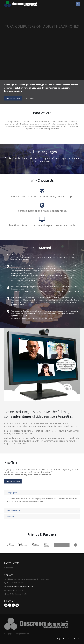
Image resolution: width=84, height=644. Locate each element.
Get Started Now (13, 481)
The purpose (12, 493)
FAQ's (59, 639)
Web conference (13, 510)
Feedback (10, 516)
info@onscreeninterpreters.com (22, 587)
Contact (76, 639)
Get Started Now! (13, 98)
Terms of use (67, 639)
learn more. (30, 98)
